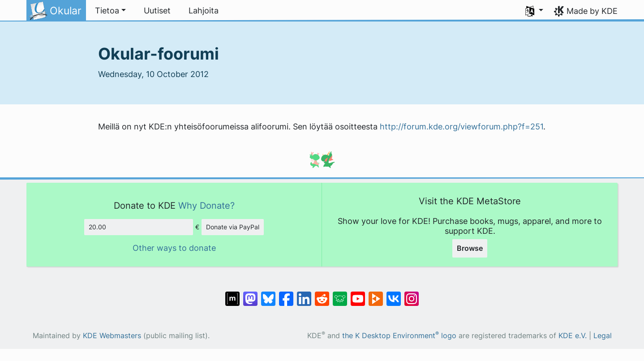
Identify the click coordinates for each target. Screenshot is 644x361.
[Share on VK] (394, 294)
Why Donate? (206, 205)
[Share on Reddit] (322, 294)
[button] (110, 11)
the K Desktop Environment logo (399, 336)
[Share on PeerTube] (376, 294)
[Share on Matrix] (232, 294)
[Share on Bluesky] (268, 294)
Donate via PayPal (233, 227)
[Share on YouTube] (358, 294)
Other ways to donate (174, 248)
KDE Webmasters (112, 336)
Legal (603, 336)
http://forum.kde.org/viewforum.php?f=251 (462, 127)
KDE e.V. (573, 336)
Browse (470, 248)
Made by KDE (592, 11)
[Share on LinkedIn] (304, 294)
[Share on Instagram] (412, 294)
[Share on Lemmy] (340, 294)
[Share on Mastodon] (250, 294)
